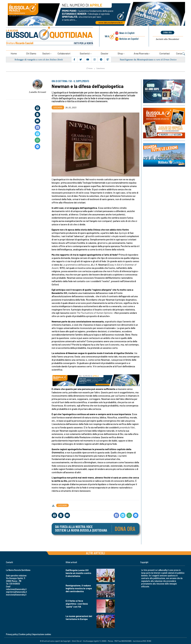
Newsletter (167, 39)
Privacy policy (12, 634)
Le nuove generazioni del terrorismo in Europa (79, 617)
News (127, 33)
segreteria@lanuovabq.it (16, 592)
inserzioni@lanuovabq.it (16, 594)
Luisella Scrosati (38, 92)
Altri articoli (96, 553)
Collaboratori (64, 53)
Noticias (129, 39)
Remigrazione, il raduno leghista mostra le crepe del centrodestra (79, 588)
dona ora (167, 32)
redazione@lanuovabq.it (16, 589)
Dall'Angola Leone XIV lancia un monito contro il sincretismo (78, 573)
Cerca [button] (181, 54)
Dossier (105, 53)
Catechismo (101, 68)
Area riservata (141, 53)
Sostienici (85, 53)
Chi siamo (31, 53)
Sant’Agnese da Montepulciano (136, 59)
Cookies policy (25, 634)
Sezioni (46, 53)
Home (14, 53)
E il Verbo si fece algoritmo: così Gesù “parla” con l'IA (77, 603)
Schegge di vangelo (25, 59)
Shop (120, 53)
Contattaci (165, 53)
